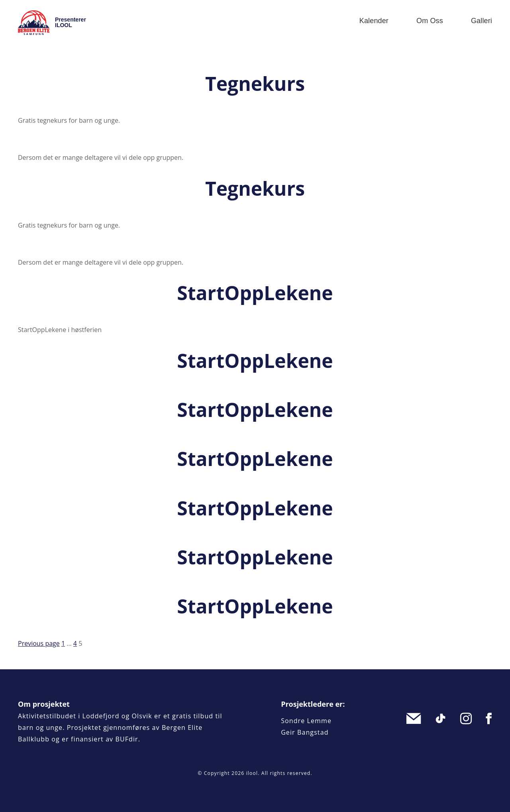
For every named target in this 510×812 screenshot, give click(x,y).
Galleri (482, 21)
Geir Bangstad (305, 732)
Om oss (430, 21)
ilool (252, 773)
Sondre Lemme (306, 721)
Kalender (374, 21)
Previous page (39, 643)
